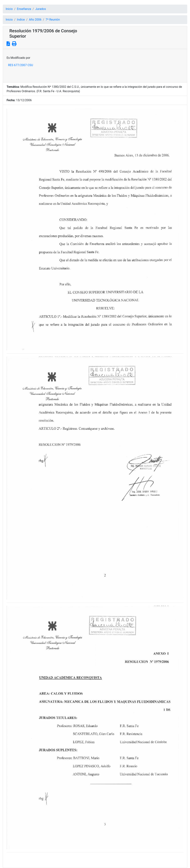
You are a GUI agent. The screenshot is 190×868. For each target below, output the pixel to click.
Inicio (9, 9)
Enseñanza (24, 9)
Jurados (41, 9)
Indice (21, 20)
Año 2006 (35, 20)
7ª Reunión (53, 20)
